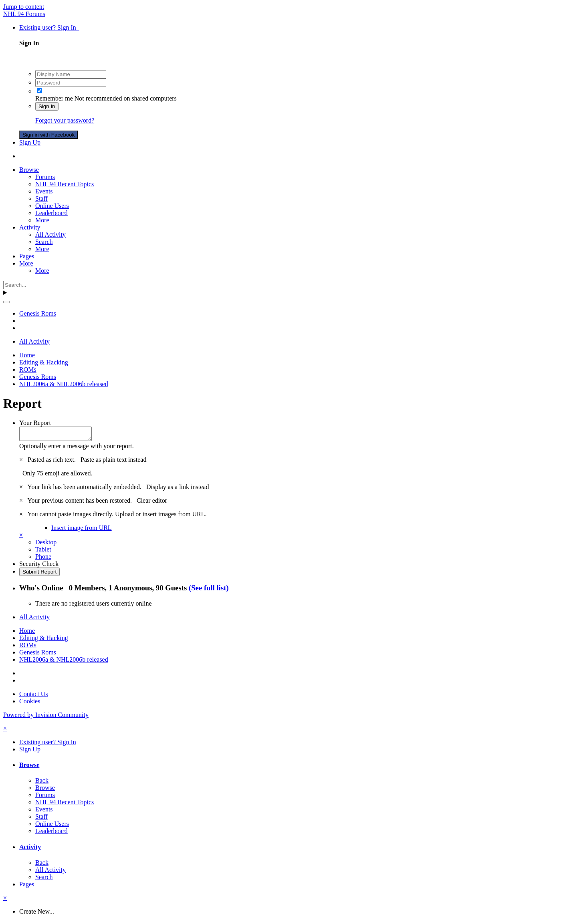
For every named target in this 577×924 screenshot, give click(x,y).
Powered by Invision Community (46, 717)
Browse (29, 170)
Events (44, 191)
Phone (43, 559)
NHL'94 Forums (24, 14)
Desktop (46, 545)
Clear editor (152, 503)
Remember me (54, 98)
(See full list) (209, 590)
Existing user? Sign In (49, 27)
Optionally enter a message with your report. (77, 448)
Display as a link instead (178, 489)
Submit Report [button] (39, 574)
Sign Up (30, 142)
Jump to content (24, 7)
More (42, 220)
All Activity (50, 235)
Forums (45, 177)
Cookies (30, 704)
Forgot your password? (65, 120)
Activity (30, 227)
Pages (27, 256)
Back (42, 783)
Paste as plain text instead (113, 462)
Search (44, 242)
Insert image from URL (82, 530)
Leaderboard (51, 213)
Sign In (47, 106)
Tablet (43, 552)
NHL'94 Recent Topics (65, 184)
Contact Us (34, 696)
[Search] (39, 285)
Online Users (52, 206)
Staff (41, 198)
